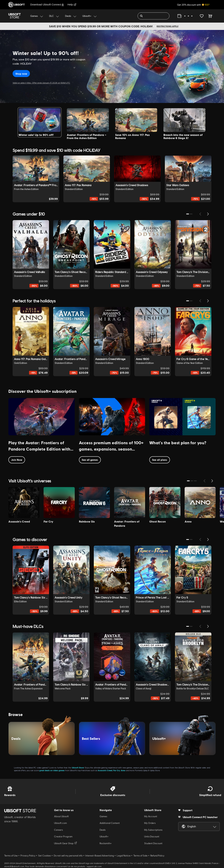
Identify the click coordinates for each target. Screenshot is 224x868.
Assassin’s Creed (105, 770)
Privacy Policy (28, 856)
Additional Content (110, 823)
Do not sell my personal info (68, 856)
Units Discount (152, 836)
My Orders (150, 823)
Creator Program (63, 836)
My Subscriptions (153, 830)
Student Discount (153, 843)
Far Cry (117, 770)
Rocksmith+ (106, 843)
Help (72, 4)
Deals (103, 830)
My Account (151, 816)
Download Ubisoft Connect (47, 4)
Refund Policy (157, 856)
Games (103, 816)
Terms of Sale (140, 856)
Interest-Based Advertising (100, 856)
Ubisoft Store (78, 768)
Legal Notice (124, 856)
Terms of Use (11, 856)
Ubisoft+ (104, 836)
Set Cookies (45, 856)
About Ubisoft (61, 816)
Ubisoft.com (60, 823)
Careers (58, 830)
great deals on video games (52, 770)
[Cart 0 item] (210, 16)
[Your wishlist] (202, 16)
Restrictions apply (168, 26)
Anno (123, 770)
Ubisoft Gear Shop (66, 843)
